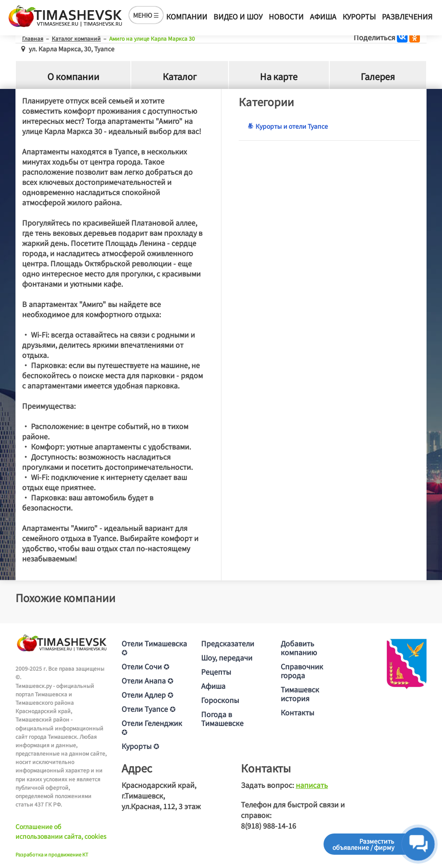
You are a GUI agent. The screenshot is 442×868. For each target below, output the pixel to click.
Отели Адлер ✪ (147, 695)
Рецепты (216, 672)
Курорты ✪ (140, 746)
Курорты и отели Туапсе (288, 126)
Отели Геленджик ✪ (152, 727)
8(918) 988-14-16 (269, 826)
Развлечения (407, 16)
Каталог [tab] (180, 77)
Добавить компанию (299, 648)
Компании (187, 16)
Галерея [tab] (378, 77)
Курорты (359, 16)
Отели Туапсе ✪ (149, 709)
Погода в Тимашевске (222, 718)
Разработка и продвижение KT (52, 854)
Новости (286, 16)
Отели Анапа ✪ (147, 680)
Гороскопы (220, 700)
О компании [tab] (73, 77)
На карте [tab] (279, 77)
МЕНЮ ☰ (146, 15)
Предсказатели (228, 643)
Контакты (297, 712)
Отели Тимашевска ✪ (154, 648)
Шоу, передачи (227, 657)
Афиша (323, 16)
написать (312, 785)
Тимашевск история (300, 694)
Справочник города (302, 671)
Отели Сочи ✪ (145, 666)
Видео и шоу (238, 16)
